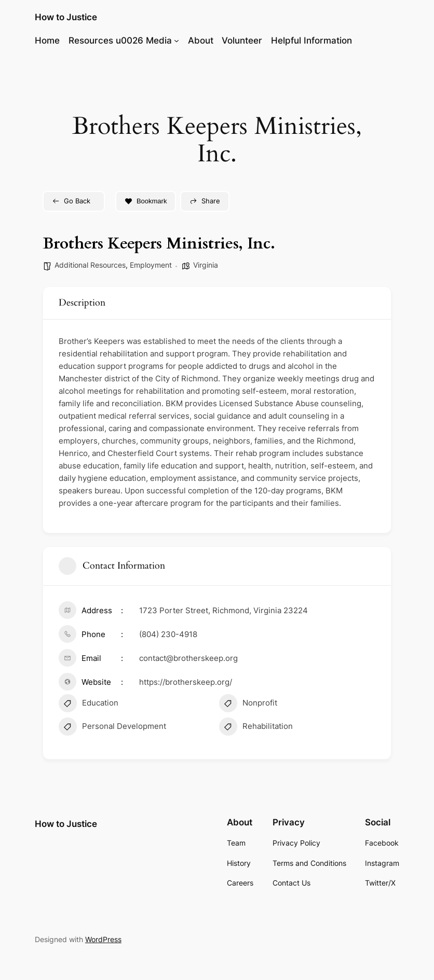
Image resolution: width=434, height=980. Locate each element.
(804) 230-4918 (168, 634)
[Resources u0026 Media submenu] (177, 40)
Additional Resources (90, 265)
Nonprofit (248, 705)
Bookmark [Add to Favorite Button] (146, 201)
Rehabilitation (256, 728)
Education (89, 705)
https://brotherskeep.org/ (186, 682)
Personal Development (112, 728)
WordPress (103, 939)
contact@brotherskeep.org (188, 658)
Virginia (206, 265)
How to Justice (66, 17)
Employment (151, 265)
